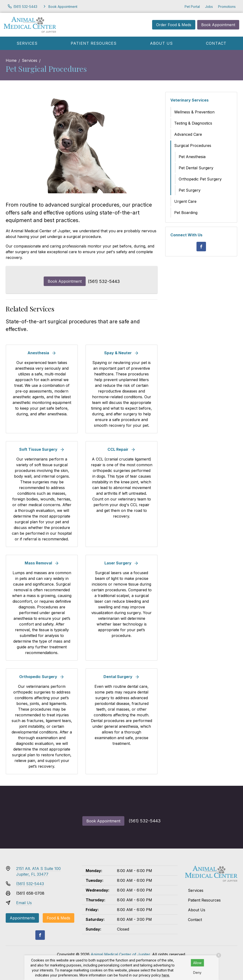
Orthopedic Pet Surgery (200, 179)
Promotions (227, 7)
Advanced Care (188, 134)
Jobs (209, 7)
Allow (197, 963)
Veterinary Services (189, 100)
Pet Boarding (186, 213)
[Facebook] (201, 247)
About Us (161, 43)
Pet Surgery (190, 190)
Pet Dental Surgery (196, 168)
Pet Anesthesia (192, 157)
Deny (197, 973)
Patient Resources (94, 43)
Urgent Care (185, 201)
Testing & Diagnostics (193, 123)
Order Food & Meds (174, 25)
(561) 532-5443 (104, 281)
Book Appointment (218, 25)
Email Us (24, 903)
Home (11, 60)
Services (27, 43)
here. (166, 975)
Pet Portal (192, 7)
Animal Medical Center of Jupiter (120, 954)
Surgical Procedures (193, 146)
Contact (216, 43)
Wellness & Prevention (194, 112)
